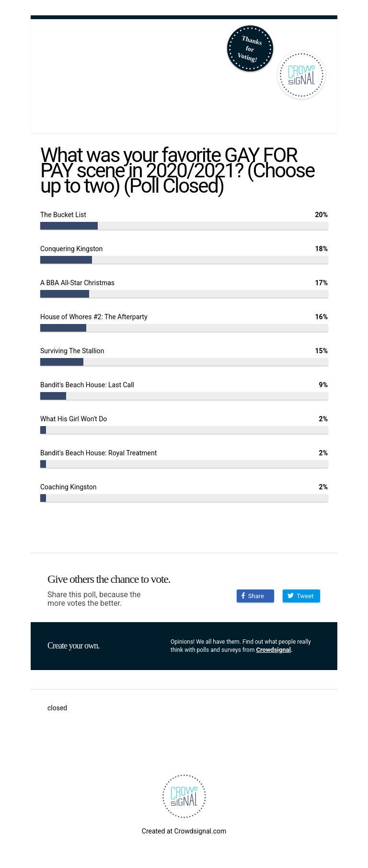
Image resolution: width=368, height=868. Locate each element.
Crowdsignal (273, 650)
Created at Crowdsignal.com (184, 831)
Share (253, 596)
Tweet (300, 596)
